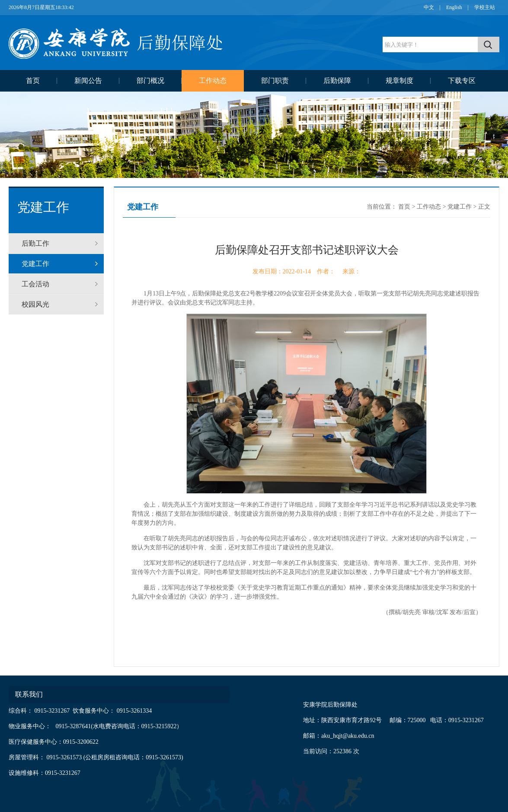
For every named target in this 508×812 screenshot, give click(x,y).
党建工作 (35, 264)
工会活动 (35, 284)
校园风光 (35, 304)
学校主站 (485, 7)
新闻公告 (88, 81)
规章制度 (399, 81)
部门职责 (275, 81)
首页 (33, 81)
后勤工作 (35, 243)
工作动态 (213, 81)
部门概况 (150, 81)
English (454, 7)
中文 (429, 7)
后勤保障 (337, 81)
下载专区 (462, 81)
